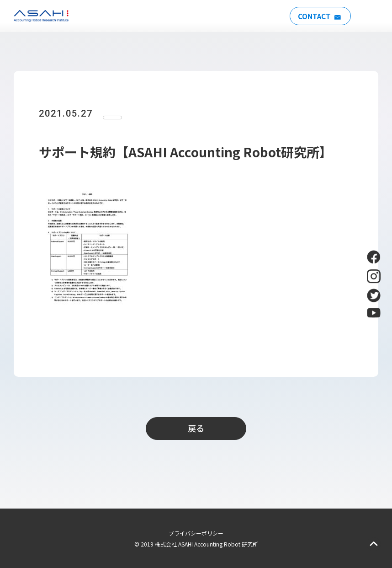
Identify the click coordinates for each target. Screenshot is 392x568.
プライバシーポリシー (196, 533)
